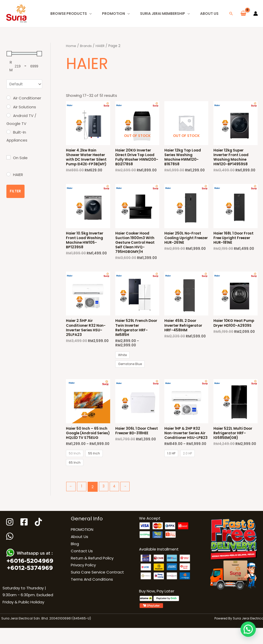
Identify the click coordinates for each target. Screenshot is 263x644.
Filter (15, 192)
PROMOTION (82, 547)
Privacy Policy (83, 582)
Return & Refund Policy (92, 575)
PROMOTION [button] (113, 14)
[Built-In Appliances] (8, 132)
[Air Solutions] (8, 107)
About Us (209, 14)
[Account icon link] (256, 14)
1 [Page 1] (83, 504)
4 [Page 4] (117, 504)
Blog (75, 561)
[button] (231, 14)
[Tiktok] (40, 539)
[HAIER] (8, 175)
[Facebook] (25, 539)
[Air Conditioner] (8, 98)
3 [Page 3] (105, 504)
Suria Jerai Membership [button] (163, 14)
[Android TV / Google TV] (8, 116)
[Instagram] (10, 539)
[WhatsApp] (10, 554)
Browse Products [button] (69, 14)
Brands (86, 46)
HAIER (100, 46)
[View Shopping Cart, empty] (243, 14)
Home (71, 46)
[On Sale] (8, 158)
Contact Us (82, 568)
